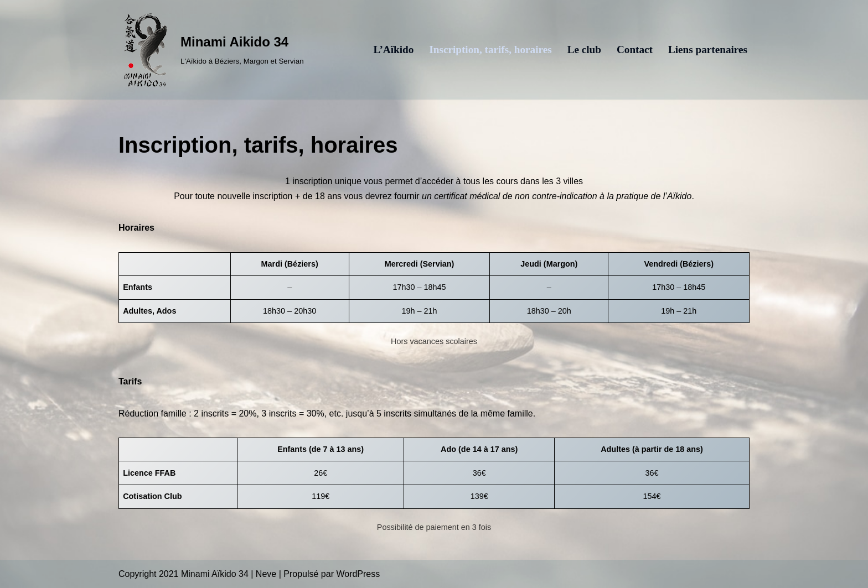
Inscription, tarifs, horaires (490, 50)
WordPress (358, 574)
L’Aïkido (393, 50)
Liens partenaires (708, 50)
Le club (584, 50)
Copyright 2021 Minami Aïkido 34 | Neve (197, 574)
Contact (635, 50)
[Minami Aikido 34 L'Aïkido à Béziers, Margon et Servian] (211, 50)
